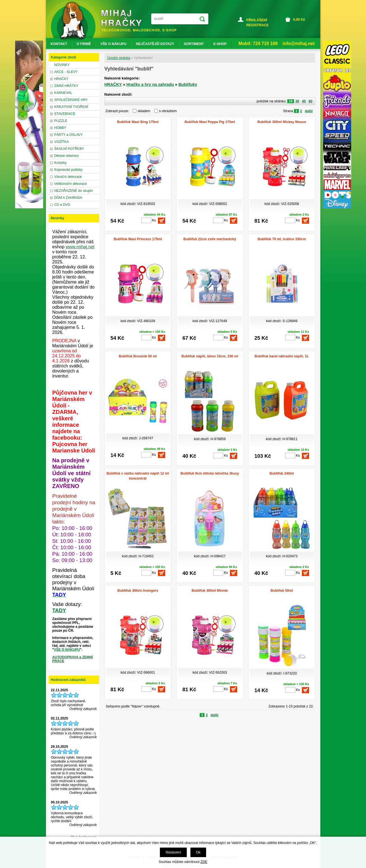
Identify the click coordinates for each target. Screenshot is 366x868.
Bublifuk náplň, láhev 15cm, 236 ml (210, 356)
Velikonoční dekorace (71, 184)
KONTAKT (59, 44)
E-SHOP (220, 44)
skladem (145, 111)
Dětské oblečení (67, 156)
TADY (59, 610)
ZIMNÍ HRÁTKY (66, 86)
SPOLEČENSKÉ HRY (71, 100)
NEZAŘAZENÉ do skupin (74, 191)
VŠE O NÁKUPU (67, 650)
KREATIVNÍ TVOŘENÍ (71, 107)
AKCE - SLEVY (66, 72)
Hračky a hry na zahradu (150, 84)
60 (311, 101)
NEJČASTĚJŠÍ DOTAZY (155, 44)
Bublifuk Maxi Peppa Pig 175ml (210, 122)
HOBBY (60, 128)
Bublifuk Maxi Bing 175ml (138, 122)
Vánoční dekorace (68, 177)
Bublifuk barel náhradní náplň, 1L (282, 356)
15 (291, 101)
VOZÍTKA (62, 142)
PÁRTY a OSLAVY (69, 135)
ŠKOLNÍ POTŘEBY (69, 149)
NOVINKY (62, 65)
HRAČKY (113, 84)
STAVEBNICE (65, 114)
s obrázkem (168, 111)
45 (304, 101)
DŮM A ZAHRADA (68, 198)
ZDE (204, 862)
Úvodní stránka (119, 58)
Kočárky (60, 163)
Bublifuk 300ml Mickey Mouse (282, 122)
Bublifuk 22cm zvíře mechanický (210, 239)
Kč (299, 20)
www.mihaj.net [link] (80, 247)
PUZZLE (61, 121)
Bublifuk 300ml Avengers (138, 591)
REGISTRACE (258, 25)
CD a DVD (62, 205)
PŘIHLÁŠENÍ (257, 20)
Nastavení (173, 852)
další (309, 111)
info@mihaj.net (299, 43)
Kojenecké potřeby (68, 170)
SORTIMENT (194, 44)
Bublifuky (188, 84)
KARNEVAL (63, 93)
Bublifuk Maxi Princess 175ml (138, 239)
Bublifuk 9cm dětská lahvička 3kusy (210, 473)
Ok (198, 852)
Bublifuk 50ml (282, 591)
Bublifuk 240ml (282, 473)
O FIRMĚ (84, 44)
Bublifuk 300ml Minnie (210, 591)
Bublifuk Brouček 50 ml (138, 356)
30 (297, 101)
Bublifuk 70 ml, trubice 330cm (282, 239)
